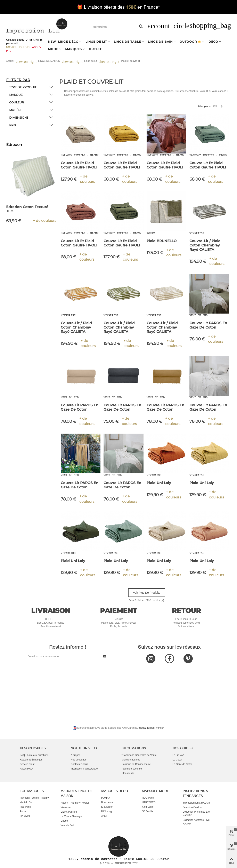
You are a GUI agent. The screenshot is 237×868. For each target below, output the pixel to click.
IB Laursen (107, 807)
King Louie (148, 807)
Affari (104, 816)
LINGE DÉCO (68, 42)
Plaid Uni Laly (159, 483)
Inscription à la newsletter (85, 769)
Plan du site (128, 773)
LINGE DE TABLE (127, 42)
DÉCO (213, 42)
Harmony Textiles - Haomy (34, 798)
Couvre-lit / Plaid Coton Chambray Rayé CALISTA (205, 245)
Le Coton (177, 760)
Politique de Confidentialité (136, 764)
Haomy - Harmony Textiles (75, 803)
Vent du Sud (27, 802)
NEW (52, 42)
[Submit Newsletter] (105, 656)
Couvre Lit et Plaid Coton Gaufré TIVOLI (79, 165)
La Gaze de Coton (182, 764)
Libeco (64, 821)
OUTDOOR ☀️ (191, 42)
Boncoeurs (107, 802)
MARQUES (73, 49)
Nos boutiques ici (18, 47)
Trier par (205, 106)
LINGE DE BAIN (160, 42)
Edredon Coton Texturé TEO (27, 209)
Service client (27, 764)
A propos (76, 755)
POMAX (106, 798)
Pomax (24, 811)
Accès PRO (26, 769)
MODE (53, 49)
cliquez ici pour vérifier (151, 728)
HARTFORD (149, 802)
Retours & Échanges (31, 760)
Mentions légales (131, 760)
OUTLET (95, 49)
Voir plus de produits (147, 593)
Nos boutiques (79, 760)
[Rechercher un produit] (141, 26)
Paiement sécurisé (132, 769)
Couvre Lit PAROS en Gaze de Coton (208, 325)
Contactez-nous (79, 764)
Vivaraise (66, 807)
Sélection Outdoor (193, 807)
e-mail (14, 44)
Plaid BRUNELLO (162, 241)
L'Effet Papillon (69, 812)
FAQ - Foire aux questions (34, 755)
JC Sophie (148, 811)
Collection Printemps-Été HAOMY (196, 814)
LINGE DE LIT (96, 42)
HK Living (25, 816)
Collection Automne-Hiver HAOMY (197, 822)
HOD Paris (148, 798)
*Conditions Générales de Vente (139, 755)
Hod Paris (25, 807)
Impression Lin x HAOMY (197, 803)
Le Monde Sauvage (71, 816)
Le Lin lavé (178, 755)
